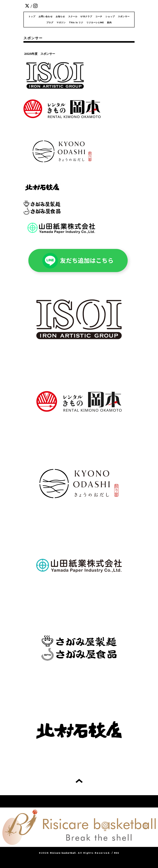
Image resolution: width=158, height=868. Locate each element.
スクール (73, 16)
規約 (109, 22)
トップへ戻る (79, 781)
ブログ (50, 22)
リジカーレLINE (95, 22)
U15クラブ (86, 16)
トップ (32, 16)
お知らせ (60, 16)
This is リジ (76, 22)
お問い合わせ (46, 16)
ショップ (110, 16)
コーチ (99, 16)
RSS (117, 853)
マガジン (61, 22)
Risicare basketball (63, 853)
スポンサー (124, 16)
